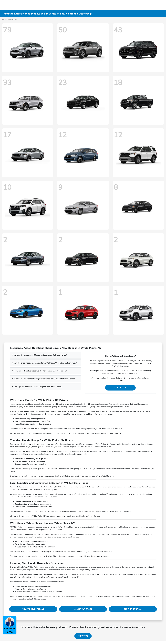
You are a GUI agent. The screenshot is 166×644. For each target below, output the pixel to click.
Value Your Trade (83, 609)
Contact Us (120, 388)
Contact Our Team (133, 609)
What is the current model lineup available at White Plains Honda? (40, 355)
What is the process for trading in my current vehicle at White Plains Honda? (44, 379)
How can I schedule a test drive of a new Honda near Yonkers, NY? (40, 371)
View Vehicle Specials (33, 609)
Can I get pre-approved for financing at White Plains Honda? (38, 387)
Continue (83, 636)
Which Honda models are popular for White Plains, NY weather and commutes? (46, 363)
